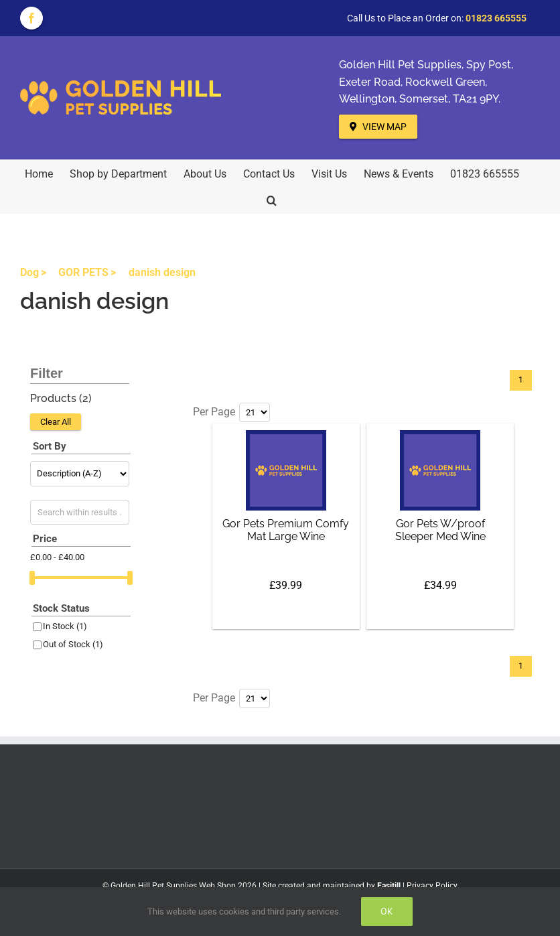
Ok (387, 911)
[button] (272, 200)
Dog (29, 272)
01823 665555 (496, 18)
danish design (162, 272)
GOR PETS (83, 272)
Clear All (56, 422)
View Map (378, 127)
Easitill (389, 886)
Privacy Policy (432, 886)
